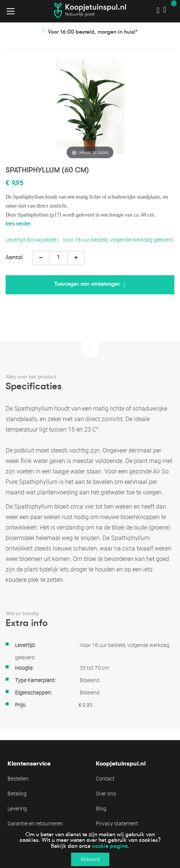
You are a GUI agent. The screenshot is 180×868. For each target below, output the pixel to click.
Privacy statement (117, 823)
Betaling (17, 793)
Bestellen (18, 778)
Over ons (106, 793)
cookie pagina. (111, 846)
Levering (17, 808)
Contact (105, 778)
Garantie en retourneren (35, 823)
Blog (101, 808)
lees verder (18, 223)
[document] (90, 847)
